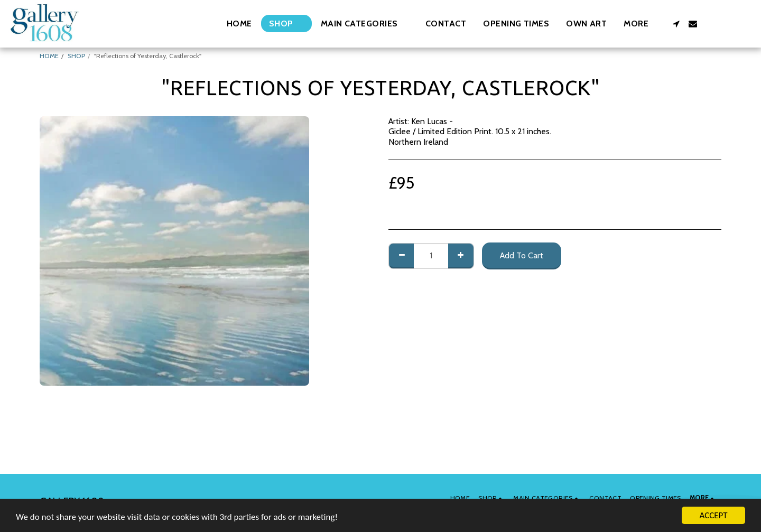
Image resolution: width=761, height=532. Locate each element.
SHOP (76, 56)
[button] (365, 24)
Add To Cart (522, 255)
